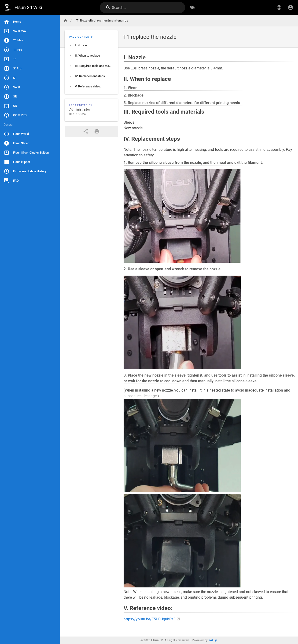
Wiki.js (213, 640)
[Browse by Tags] (193, 7)
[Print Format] (97, 131)
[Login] (291, 7)
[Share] (86, 131)
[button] (279, 7)
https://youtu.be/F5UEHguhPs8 (150, 619)
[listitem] (91, 45)
